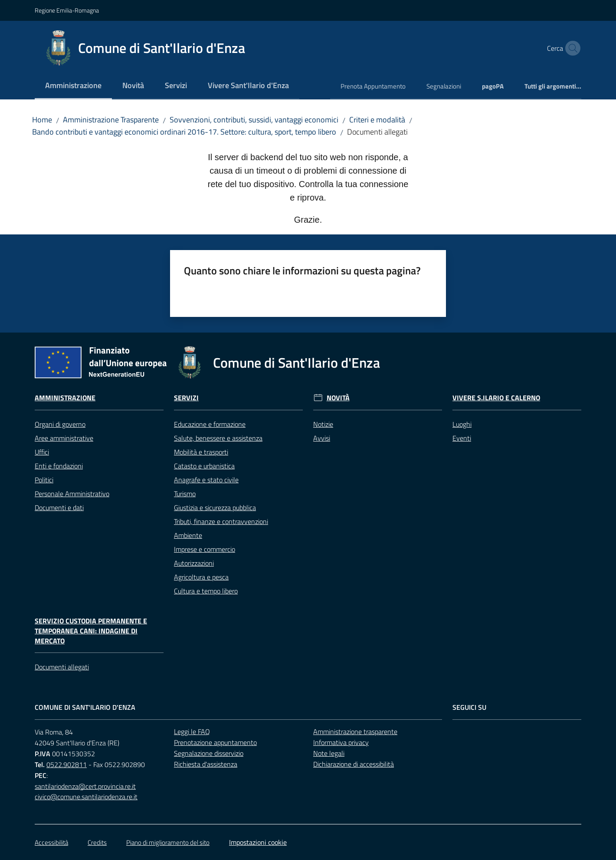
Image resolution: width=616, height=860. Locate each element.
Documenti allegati (62, 667)
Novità (338, 398)
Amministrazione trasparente (355, 731)
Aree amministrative (64, 438)
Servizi (186, 398)
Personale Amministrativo (72, 494)
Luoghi (462, 424)
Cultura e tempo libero (206, 591)
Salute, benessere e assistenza (218, 438)
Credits (97, 842)
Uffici (42, 452)
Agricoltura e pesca (201, 577)
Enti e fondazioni (59, 466)
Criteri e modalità (377, 120)
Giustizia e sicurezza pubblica (215, 507)
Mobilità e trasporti (201, 452)
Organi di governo (60, 424)
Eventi (462, 438)
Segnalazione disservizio (209, 753)
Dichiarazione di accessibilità (354, 764)
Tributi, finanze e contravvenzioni (221, 521)
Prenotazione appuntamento (215, 742)
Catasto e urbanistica (204, 466)
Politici (44, 480)
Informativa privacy (341, 742)
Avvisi (322, 438)
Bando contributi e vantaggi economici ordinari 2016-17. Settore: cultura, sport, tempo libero (184, 132)
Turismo (185, 494)
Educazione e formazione (210, 424)
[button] (571, 48)
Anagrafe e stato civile (206, 480)
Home (42, 120)
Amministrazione (65, 398)
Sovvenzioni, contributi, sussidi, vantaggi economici (254, 120)
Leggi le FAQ (192, 731)
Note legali (329, 753)
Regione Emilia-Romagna (67, 10)
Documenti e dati (59, 507)
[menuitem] (73, 86)
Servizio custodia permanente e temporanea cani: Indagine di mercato (91, 631)
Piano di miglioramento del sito (168, 842)
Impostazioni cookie (258, 842)
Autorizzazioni (194, 563)
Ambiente (188, 535)
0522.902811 (67, 764)
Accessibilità (51, 842)
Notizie (323, 424)
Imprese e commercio (205, 549)
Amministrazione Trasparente (111, 120)
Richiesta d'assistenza (206, 764)
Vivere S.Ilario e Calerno (496, 398)
